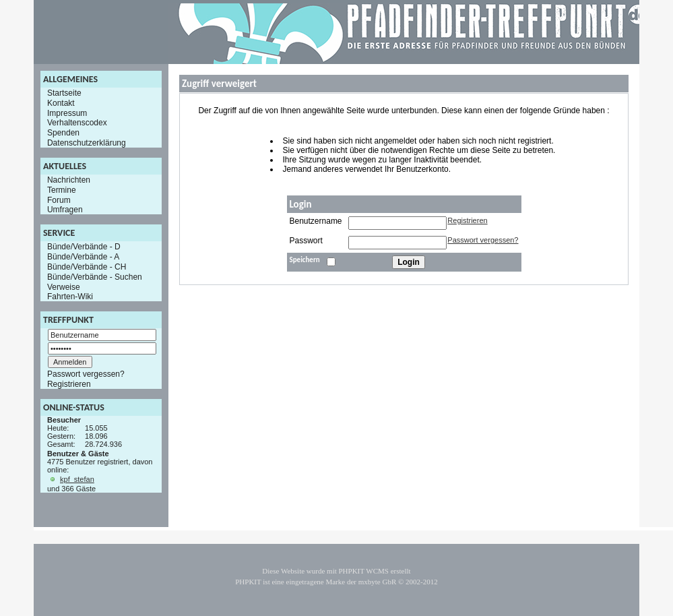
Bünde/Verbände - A (83, 257)
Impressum (67, 113)
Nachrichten (69, 180)
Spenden (63, 133)
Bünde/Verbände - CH (87, 267)
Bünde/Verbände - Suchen (95, 277)
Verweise (64, 286)
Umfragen (65, 210)
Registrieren (69, 384)
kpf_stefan (77, 479)
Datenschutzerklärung (87, 143)
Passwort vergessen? (86, 374)
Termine (62, 190)
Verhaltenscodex (77, 123)
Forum (59, 199)
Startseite (64, 93)
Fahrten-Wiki (70, 297)
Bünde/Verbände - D (84, 247)
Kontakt (61, 103)
